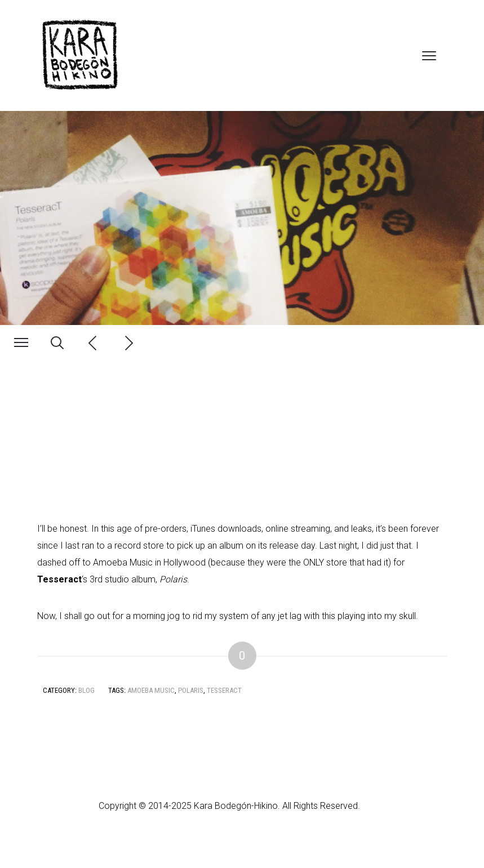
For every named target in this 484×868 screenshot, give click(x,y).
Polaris (191, 690)
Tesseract (224, 690)
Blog (86, 690)
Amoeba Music (151, 690)
